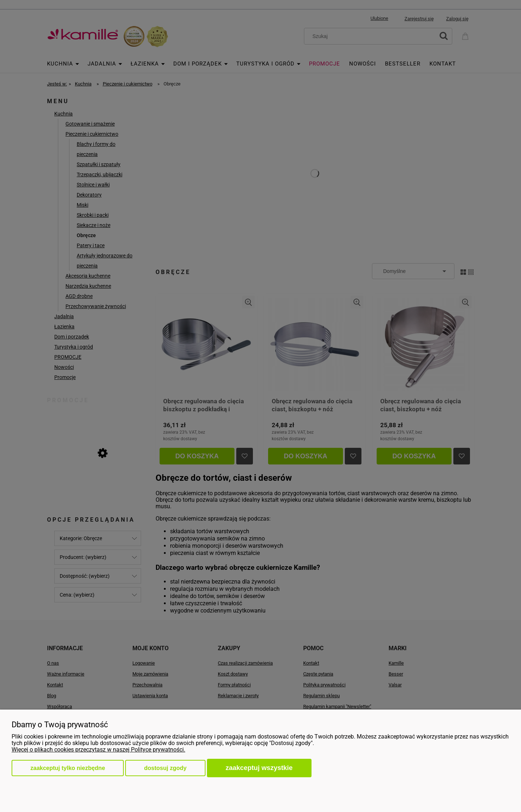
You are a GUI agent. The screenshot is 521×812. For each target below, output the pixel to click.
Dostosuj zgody (165, 768)
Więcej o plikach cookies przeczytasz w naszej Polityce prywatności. (98, 750)
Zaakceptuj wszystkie (259, 768)
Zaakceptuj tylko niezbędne (68, 768)
